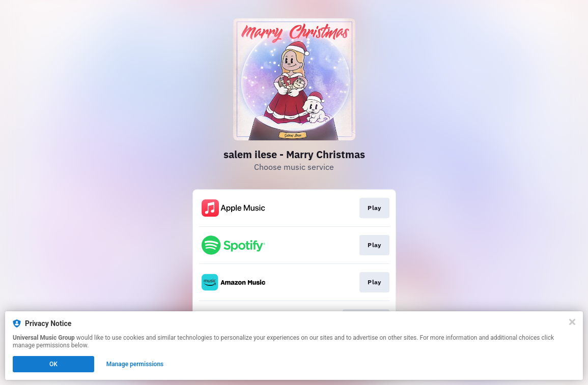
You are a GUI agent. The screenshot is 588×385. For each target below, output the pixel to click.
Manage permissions (135, 364)
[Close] (572, 322)
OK (53, 364)
